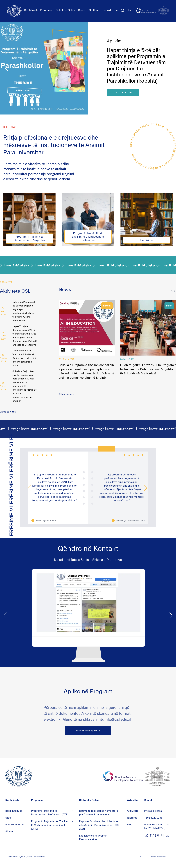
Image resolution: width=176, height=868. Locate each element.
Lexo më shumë (123, 92)
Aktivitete (133, 811)
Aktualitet (133, 800)
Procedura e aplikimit (88, 731)
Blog (130, 825)
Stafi (8, 818)
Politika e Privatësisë (159, 857)
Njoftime (94, 10)
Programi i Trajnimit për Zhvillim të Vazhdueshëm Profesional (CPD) (50, 825)
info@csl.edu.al (118, 719)
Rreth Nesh (31, 10)
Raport (82, 10)
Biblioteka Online (66, 10)
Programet (47, 10)
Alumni (9, 831)
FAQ (140, 857)
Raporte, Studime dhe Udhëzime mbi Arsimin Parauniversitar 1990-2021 (99, 825)
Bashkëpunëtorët (15, 825)
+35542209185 (153, 818)
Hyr (116, 10)
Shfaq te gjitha (8, 412)
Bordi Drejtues (14, 811)
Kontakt (106, 10)
